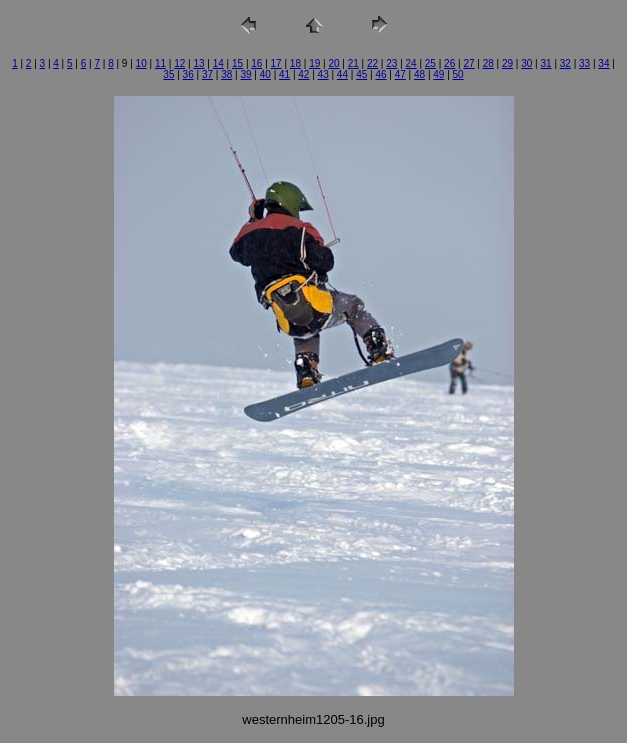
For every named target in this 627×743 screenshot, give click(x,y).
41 (284, 74)
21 (353, 63)
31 (546, 63)
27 (468, 63)
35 (168, 74)
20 (333, 63)
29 (507, 63)
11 (160, 63)
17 (276, 63)
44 (342, 74)
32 (565, 63)
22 (372, 63)
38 (226, 74)
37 (207, 74)
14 (218, 63)
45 (361, 74)
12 (179, 63)
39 (245, 74)
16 (256, 63)
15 (237, 63)
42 (303, 74)
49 (438, 74)
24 (411, 63)
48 (419, 74)
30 (526, 63)
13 (198, 63)
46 (380, 74)
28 (488, 63)
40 (265, 74)
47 (400, 74)
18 (295, 63)
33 (584, 63)
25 (430, 63)
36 (188, 74)
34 (603, 63)
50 (458, 74)
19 (314, 63)
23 (391, 63)
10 (141, 63)
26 (449, 63)
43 (323, 74)
